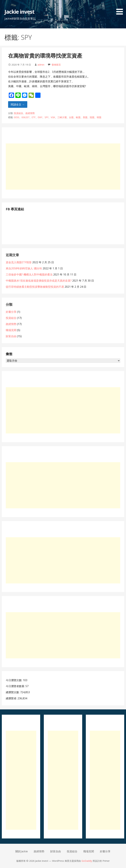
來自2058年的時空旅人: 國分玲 (24, 268)
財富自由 (11, 336)
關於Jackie (22, 851)
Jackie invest (20, 12)
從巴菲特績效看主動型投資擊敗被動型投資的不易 (35, 287)
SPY (47, 117)
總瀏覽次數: (13, 692)
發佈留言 (56, 65)
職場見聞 (11, 330)
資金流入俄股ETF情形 (19, 262)
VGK (53, 117)
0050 (17, 117)
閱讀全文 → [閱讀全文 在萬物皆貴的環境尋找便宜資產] (18, 104)
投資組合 (19, 113)
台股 (71, 117)
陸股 (92, 117)
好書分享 (11, 312)
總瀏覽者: (12, 698)
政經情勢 (30, 113)
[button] (121, 8)
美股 (85, 117)
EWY (40, 117)
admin (41, 65)
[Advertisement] (63, 167)
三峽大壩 (62, 117)
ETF (34, 117)
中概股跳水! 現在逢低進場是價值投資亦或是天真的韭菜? (39, 281)
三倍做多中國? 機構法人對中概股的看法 (29, 274)
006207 (25, 117)
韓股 (99, 117)
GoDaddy (87, 861)
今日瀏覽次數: (14, 680)
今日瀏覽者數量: (16, 686)
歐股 (78, 117)
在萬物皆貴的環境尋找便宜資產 (45, 56)
